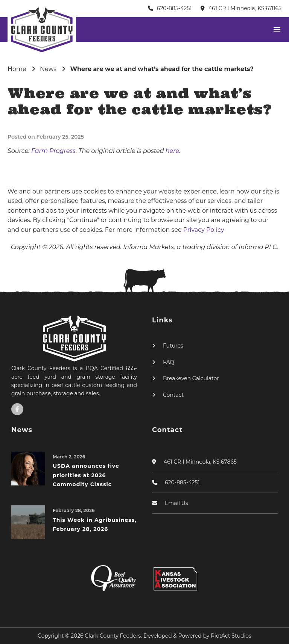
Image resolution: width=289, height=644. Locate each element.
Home (17, 69)
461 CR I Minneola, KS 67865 (245, 8)
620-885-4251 (174, 8)
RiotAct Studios (231, 636)
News (48, 69)
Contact (173, 395)
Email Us (176, 503)
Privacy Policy (204, 230)
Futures (173, 346)
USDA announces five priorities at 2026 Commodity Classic (86, 475)
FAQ (169, 362)
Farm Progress (53, 151)
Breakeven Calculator (191, 378)
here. (173, 151)
